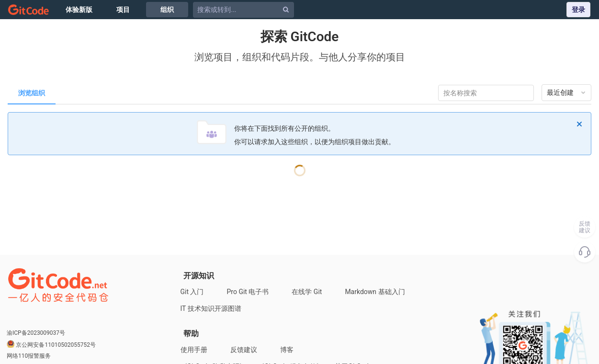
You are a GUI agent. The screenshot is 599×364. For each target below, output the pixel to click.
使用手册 (194, 350)
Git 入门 (192, 292)
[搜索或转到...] (245, 10)
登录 (578, 10)
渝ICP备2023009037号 (36, 333)
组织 (167, 10)
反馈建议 (244, 350)
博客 (287, 350)
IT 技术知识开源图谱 (211, 308)
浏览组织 (32, 93)
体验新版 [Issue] (79, 10)
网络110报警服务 (29, 356)
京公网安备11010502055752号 (56, 345)
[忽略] (579, 124)
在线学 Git (307, 292)
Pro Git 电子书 (248, 292)
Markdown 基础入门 (375, 292)
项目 (123, 10)
